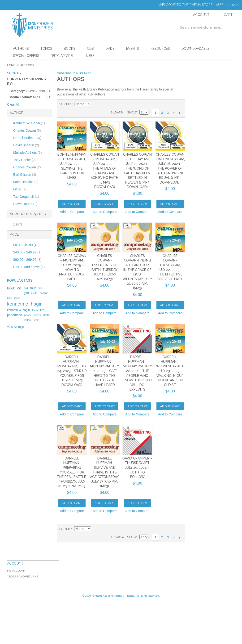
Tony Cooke (24, 160)
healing (44, 293)
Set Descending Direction (95, 104)
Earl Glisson (25, 175)
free (41, 288)
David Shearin (26, 145)
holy (9, 298)
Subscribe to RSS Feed (74, 73)
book (11, 288)
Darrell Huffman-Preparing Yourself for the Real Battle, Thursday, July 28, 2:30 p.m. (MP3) (72, 472)
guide (34, 293)
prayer (37, 315)
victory (28, 320)
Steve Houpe (25, 204)
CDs (90, 49)
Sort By (66, 104)
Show (132, 112)
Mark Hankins (26, 182)
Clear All (13, 104)
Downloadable (195, 49)
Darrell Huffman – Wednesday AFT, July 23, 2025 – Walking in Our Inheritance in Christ (170, 371)
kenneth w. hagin (18, 310)
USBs (90, 56)
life (42, 310)
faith (33, 288)
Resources (160, 49)
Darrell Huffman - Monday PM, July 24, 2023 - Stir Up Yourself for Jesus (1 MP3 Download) (72, 371)
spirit (46, 315)
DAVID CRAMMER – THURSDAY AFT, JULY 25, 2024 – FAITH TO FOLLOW (137, 468)
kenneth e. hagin (25, 304)
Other (21, 189)
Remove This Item (50, 91)
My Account (16, 571)
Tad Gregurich (26, 197)
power (28, 315)
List (112, 104)
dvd (26, 288)
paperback (14, 315)
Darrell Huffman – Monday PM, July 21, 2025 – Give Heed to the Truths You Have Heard (105, 371)
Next (180, 113)
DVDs (110, 49)
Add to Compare (72, 212)
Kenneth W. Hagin (29, 123)
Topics (46, 49)
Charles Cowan (27, 131)
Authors (21, 49)
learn (35, 310)
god (26, 293)
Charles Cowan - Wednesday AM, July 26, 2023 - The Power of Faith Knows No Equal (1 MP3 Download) (170, 168)
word (37, 320)
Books (69, 49)
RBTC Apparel (63, 56)
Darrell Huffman (27, 138)
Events (132, 49)
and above (29, 267)
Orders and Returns (23, 576)
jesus (17, 298)
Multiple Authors (28, 153)
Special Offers (26, 56)
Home (11, 65)
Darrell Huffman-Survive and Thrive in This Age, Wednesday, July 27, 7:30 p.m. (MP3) (105, 472)
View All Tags (15, 327)
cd (19, 288)
